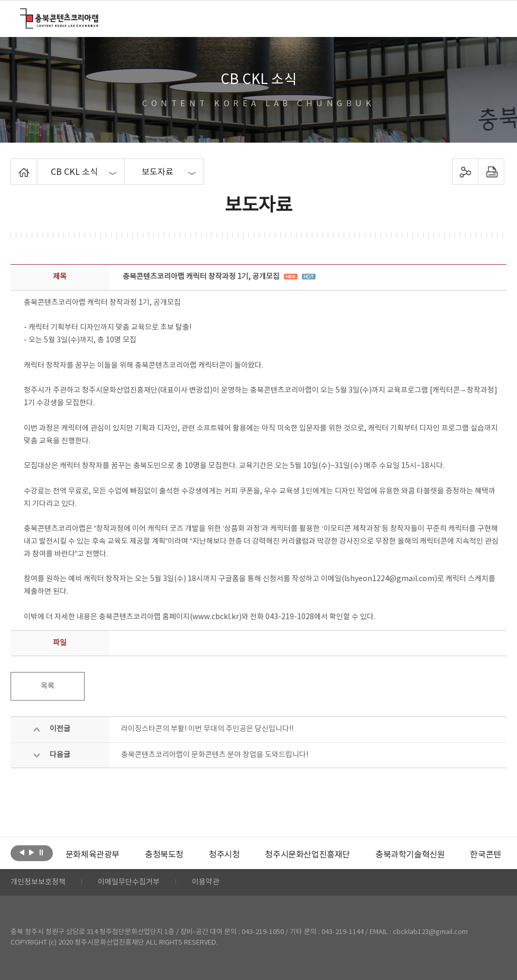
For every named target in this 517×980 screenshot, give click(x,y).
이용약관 (206, 882)
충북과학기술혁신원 (410, 855)
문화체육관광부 (93, 855)
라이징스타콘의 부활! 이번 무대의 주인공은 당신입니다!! (207, 729)
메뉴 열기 (490, 18)
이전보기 (22, 852)
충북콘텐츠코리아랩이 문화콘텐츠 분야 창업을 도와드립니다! (215, 755)
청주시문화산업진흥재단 (307, 855)
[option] (93, 855)
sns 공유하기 (465, 172)
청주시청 (224, 855)
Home (13, 165)
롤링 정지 (41, 852)
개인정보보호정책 (38, 882)
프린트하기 (491, 172)
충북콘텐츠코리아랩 (22, 15)
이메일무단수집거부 (129, 882)
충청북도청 (164, 855)
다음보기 (31, 852)
